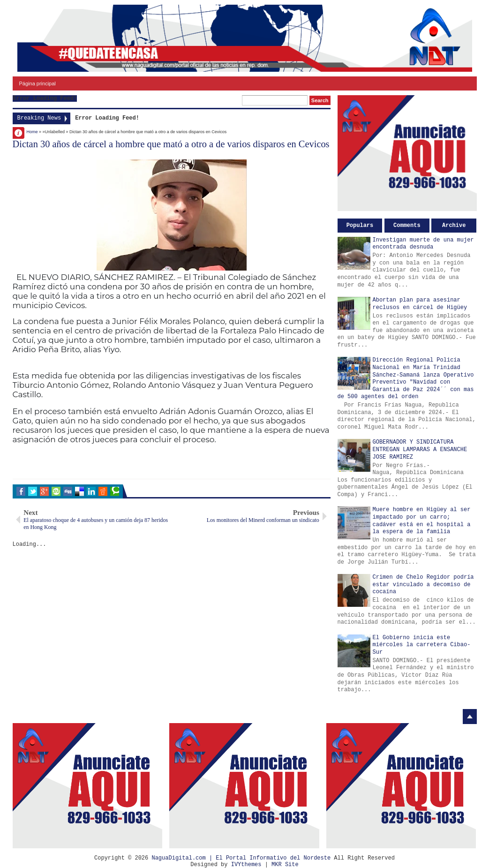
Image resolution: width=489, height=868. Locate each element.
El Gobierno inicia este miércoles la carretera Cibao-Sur (422, 645)
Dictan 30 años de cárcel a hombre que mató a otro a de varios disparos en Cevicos (171, 144)
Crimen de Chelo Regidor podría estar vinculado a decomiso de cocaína (423, 585)
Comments (407, 226)
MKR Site (285, 865)
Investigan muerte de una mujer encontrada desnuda (423, 244)
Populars (360, 226)
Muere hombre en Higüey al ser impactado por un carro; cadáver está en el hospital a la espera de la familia (422, 521)
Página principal (38, 83)
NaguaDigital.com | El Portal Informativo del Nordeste (241, 858)
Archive (454, 226)
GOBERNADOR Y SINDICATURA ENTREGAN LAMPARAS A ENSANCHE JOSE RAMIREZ (420, 449)
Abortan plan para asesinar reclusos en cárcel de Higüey (420, 304)
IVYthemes (246, 865)
